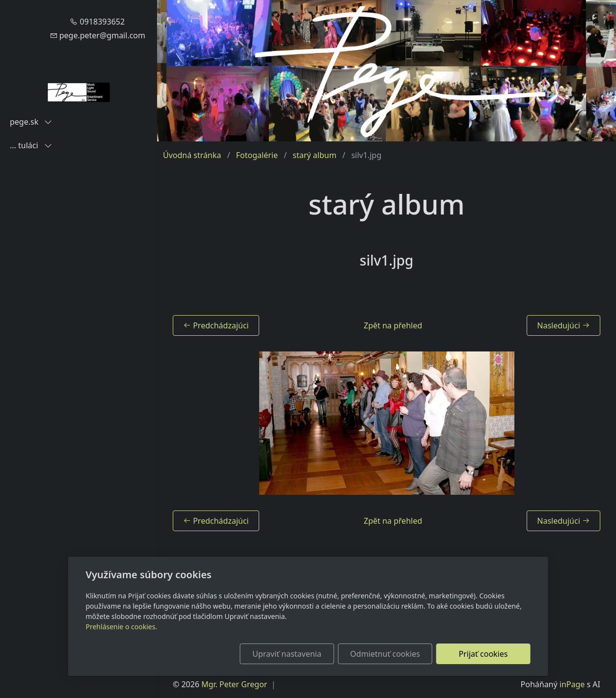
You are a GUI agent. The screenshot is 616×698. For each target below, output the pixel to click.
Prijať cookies (483, 654)
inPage (572, 684)
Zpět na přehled (393, 325)
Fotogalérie (257, 155)
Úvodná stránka (192, 155)
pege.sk (31, 122)
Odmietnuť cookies (385, 654)
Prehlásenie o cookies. (122, 627)
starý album (314, 155)
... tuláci (31, 145)
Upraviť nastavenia (287, 654)
